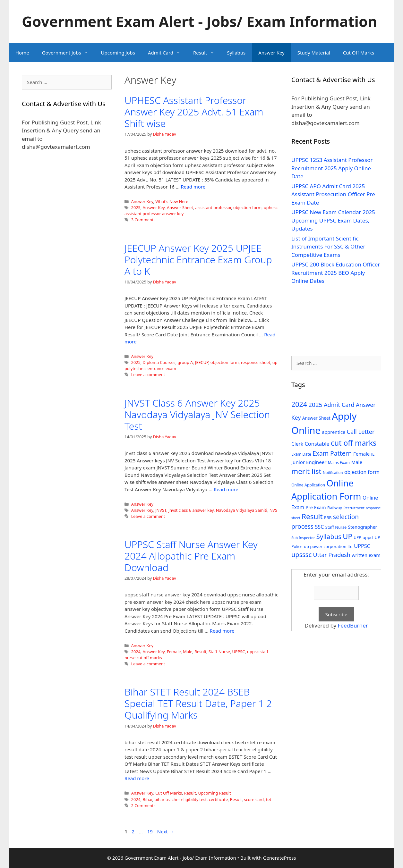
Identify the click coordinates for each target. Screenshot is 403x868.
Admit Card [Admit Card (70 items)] (339, 405)
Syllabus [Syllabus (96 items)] (329, 536)
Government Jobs (68, 53)
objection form (247, 207)
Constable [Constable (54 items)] (317, 444)
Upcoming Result (214, 793)
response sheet (256, 362)
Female (174, 652)
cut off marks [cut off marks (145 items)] (354, 443)
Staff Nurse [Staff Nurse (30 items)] (336, 527)
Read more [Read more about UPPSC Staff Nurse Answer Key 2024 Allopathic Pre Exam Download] (222, 631)
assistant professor (213, 207)
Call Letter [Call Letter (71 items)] (361, 431)
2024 (136, 652)
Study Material (314, 53)
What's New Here (172, 201)
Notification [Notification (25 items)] (333, 472)
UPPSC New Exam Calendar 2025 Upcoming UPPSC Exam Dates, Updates (333, 220)
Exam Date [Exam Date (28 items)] (301, 454)
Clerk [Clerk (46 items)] (297, 444)
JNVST (161, 510)
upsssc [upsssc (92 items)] (301, 555)
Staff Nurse (219, 652)
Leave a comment (148, 375)
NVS (273, 510)
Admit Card (167, 53)
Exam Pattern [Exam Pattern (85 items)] (332, 453)
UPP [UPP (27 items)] (357, 538)
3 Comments (143, 220)
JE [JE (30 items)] (373, 454)
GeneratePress (279, 858)
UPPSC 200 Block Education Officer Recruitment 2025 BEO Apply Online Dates (336, 273)
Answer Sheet (180, 207)
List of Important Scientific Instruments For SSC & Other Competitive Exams (328, 247)
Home (22, 53)
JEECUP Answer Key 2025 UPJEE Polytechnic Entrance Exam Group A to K (198, 260)
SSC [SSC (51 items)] (319, 527)
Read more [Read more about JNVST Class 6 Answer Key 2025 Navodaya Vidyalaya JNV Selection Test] (226, 489)
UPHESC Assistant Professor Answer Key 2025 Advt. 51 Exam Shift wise (194, 112)
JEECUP (202, 362)
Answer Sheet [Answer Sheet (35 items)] (316, 418)
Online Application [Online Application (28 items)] (308, 485)
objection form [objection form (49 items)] (362, 472)
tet (269, 799)
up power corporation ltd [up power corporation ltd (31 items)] (328, 546)
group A (185, 362)
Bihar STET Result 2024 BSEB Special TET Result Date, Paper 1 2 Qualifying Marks (198, 703)
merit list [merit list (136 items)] (306, 471)
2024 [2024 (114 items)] (299, 404)
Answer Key (271, 53)
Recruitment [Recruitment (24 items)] (354, 508)
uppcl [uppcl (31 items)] (368, 537)
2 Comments (143, 805)
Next (166, 831)
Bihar (148, 799)
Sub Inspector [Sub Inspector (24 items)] (303, 538)
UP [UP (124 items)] (347, 536)
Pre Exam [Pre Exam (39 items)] (316, 507)
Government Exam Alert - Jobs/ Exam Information (199, 21)
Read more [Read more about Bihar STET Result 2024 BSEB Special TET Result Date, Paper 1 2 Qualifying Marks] (137, 778)
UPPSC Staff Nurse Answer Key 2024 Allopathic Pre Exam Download (191, 556)
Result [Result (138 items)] (312, 516)
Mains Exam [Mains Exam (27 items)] (339, 463)
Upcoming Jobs (118, 53)
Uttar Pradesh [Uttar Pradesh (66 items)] (331, 555)
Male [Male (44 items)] (357, 462)
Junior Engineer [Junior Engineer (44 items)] (309, 462)
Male (188, 652)
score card (254, 799)
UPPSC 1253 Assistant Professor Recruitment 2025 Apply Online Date (332, 168)
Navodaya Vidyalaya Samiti (242, 510)
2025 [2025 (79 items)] (315, 405)
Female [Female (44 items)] (361, 454)
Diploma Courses (159, 362)
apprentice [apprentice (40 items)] (334, 432)
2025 (136, 207)
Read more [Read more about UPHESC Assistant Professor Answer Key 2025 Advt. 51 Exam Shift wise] (193, 187)
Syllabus (236, 53)
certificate (218, 799)
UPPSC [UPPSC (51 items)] (362, 546)
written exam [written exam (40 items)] (366, 555)
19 (151, 831)
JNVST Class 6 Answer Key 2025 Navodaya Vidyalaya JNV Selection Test (197, 414)
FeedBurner (353, 625)
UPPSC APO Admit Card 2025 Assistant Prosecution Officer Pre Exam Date (333, 194)
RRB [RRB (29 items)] (328, 518)
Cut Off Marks (359, 53)
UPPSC (239, 652)
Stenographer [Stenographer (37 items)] (363, 527)
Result (207, 53)
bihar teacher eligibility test (180, 799)
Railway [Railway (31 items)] (335, 508)
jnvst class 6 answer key (191, 510)
